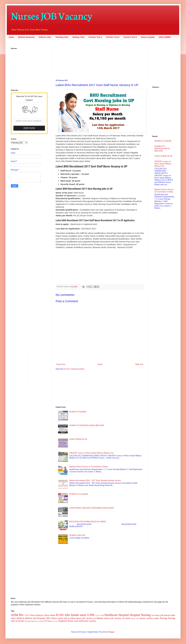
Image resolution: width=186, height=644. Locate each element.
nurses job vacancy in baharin (89, 618)
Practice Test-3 (130, 37)
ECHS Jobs (63, 615)
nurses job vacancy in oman (117, 618)
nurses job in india (66, 618)
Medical (20, 618)
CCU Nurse (30, 615)
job (162, 615)
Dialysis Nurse (43, 615)
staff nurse (83, 621)
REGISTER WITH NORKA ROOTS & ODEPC (88, 522)
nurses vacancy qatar (149, 618)
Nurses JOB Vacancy (52, 15)
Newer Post (61, 364)
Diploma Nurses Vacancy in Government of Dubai (88, 467)
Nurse (54, 618)
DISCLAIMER (165, 37)
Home (11, 37)
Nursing (163, 618)
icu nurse (156, 615)
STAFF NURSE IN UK (78, 439)
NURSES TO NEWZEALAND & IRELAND (87, 425)
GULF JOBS (100, 615)
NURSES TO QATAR (78, 412)
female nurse (79, 615)
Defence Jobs (45, 37)
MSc (48, 618)
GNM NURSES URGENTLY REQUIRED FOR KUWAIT (92, 508)
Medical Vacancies (26, 37)
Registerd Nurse (66, 621)
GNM (91, 615)
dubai (53, 615)
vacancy (93, 621)
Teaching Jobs (62, 37)
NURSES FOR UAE (77, 535)
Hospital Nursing (140, 615)
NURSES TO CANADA (79, 494)
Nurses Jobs (135, 618)
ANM (14, 615)
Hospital (124, 615)
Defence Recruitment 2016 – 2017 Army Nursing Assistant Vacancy (95, 480)
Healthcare (111, 615)
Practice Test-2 (113, 37)
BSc (21, 615)
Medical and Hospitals (35, 618)
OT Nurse (48, 621)
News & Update (148, 37)
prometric (55, 621)
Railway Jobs (79, 37)
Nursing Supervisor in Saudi (34, 621)
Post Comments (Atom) (75, 369)
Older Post (139, 364)
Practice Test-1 (95, 37)
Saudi (76, 621)
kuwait (167, 615)
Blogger (111, 632)
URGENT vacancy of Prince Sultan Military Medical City (91, 453)
